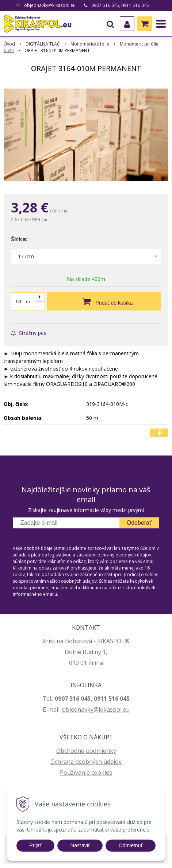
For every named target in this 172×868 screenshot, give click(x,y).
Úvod (9, 44)
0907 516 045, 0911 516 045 (120, 5)
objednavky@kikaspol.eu (50, 5)
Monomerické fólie (90, 44)
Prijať (35, 845)
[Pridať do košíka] (104, 301)
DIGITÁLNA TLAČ (43, 44)
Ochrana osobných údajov (86, 762)
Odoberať (139, 523)
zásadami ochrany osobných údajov (114, 555)
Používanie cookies (86, 773)
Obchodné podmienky (86, 751)
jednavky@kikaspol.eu (100, 709)
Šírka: (19, 239)
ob (66, 709)
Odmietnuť (131, 845)
